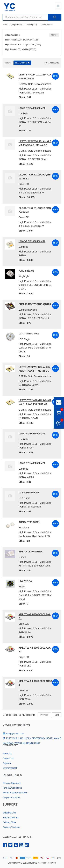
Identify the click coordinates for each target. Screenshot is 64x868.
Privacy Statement (12, 783)
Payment (7, 763)
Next (57, 715)
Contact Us (8, 758)
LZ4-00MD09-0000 (29, 493)
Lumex (22, 557)
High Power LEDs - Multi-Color (19, 40)
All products (17, 25)
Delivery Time (9, 822)
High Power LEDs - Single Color (20, 45)
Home (5, 25)
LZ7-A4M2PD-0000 (29, 334)
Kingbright (24, 276)
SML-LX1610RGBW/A (31, 552)
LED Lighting (31, 25)
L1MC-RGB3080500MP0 (32, 241)
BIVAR (22, 587)
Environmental (10, 768)
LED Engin (24, 339)
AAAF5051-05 (26, 271)
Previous (44, 715)
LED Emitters (22, 63)
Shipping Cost (9, 813)
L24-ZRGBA (25, 581)
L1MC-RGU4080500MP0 (32, 463)
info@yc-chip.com (13, 733)
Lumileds (23, 114)
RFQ (55, 76)
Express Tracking (11, 827)
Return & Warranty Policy (15, 793)
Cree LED (24, 184)
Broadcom (24, 528)
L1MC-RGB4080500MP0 (32, 108)
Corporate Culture (11, 797)
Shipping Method (11, 817)
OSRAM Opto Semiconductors (35, 84)
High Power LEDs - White (17, 49)
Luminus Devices (28, 310)
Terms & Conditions (12, 788)
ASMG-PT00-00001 (29, 522)
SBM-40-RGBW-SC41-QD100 (35, 304)
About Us (7, 754)
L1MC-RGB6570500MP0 (32, 434)
